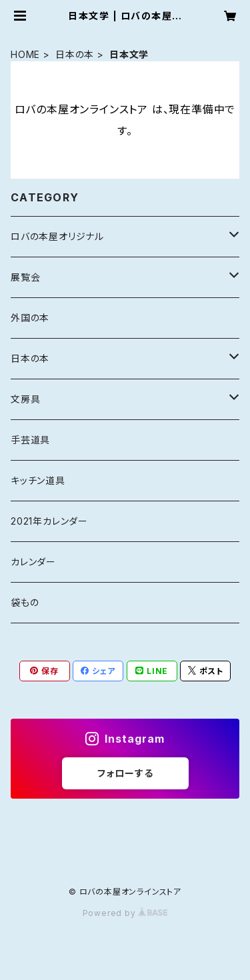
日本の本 (75, 54)
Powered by (125, 913)
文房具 (25, 399)
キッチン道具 (38, 480)
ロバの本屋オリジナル (57, 236)
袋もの (25, 602)
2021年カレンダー (49, 521)
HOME (25, 54)
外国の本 (30, 318)
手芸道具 (30, 440)
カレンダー (33, 562)
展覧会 (25, 277)
